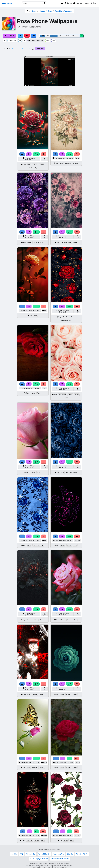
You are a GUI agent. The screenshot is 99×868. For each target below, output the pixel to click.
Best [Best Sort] (68, 36)
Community (78, 3)
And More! (40, 49)
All (5, 41)
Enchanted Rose (38, 242)
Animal (35, 767)
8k (25, 41)
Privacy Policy (31, 854)
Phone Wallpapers (36, 41)
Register (93, 3)
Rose (50, 11)
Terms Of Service (44, 854)
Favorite (9, 36)
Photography (33, 168)
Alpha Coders (7, 3)
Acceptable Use (59, 854)
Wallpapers (12, 41)
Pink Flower (62, 395)
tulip (20, 49)
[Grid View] (42, 36)
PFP (48, 41)
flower (15, 49)
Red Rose (66, 317)
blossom (25, 49)
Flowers (42, 11)
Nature (34, 11)
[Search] (44, 3)
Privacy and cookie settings (60, 859)
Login (87, 3)
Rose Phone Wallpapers (64, 11)
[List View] (47, 36)
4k (20, 41)
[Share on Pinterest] (27, 36)
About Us (14, 854)
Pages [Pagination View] (61, 36)
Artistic (69, 545)
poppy (32, 49)
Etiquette (70, 854)
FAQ (22, 854)
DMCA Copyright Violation (39, 859)
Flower (35, 165)
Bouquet (68, 163)
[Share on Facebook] (34, 36)
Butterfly (42, 767)
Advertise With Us (82, 854)
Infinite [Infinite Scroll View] (54, 36)
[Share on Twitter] (20, 36)
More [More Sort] (75, 36)
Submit (68, 3)
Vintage (75, 163)
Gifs (54, 41)
